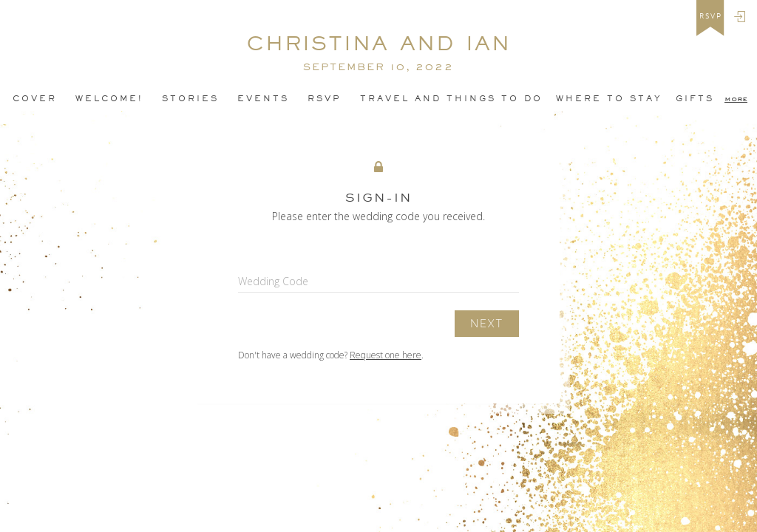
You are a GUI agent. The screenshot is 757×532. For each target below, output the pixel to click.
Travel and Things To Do (451, 98)
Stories (190, 98)
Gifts (695, 98)
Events (263, 98)
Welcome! (109, 98)
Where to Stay (609, 98)
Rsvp (325, 98)
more (736, 98)
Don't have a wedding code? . (331, 355)
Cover (35, 98)
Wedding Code (273, 281)
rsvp (711, 16)
